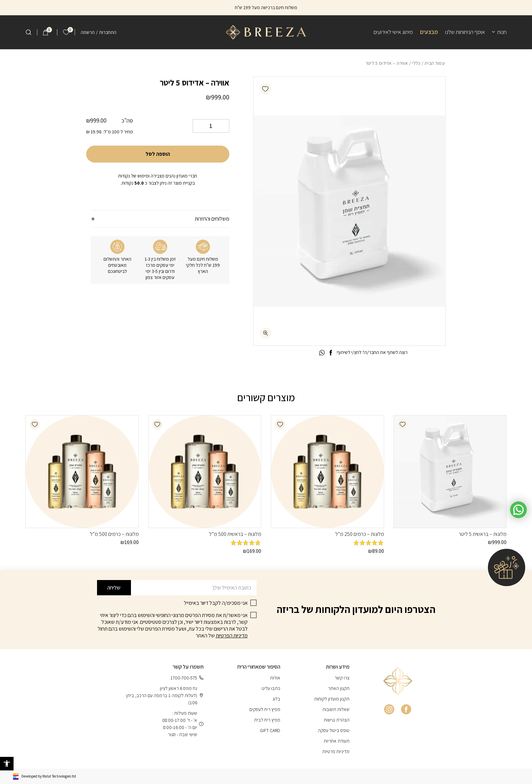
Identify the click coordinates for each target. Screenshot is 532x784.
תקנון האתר (339, 688)
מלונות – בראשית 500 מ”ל (235, 534)
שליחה (114, 588)
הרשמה (88, 32)
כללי (416, 63)
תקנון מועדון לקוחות (332, 699)
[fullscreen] (266, 333)
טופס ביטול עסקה (334, 730)
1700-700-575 (187, 678)
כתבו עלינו (271, 688)
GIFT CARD (270, 730)
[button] (265, 89)
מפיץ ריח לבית (267, 720)
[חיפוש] (28, 32)
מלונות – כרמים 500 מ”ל (114, 534)
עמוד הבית (435, 63)
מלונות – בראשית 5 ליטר (483, 534)
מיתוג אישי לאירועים (393, 32)
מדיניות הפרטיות (232, 636)
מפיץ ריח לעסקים (265, 709)
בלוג (276, 699)
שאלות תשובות (336, 709)
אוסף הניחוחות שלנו (465, 32)
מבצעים (429, 32)
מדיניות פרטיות (336, 751)
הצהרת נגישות (337, 720)
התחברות (108, 32)
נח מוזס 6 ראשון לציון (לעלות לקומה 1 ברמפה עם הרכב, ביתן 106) (165, 695)
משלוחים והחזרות (212, 219)
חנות (502, 32)
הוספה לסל (158, 154)
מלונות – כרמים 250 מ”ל (360, 534)
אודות (275, 678)
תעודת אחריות (337, 741)
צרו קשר (342, 678)
